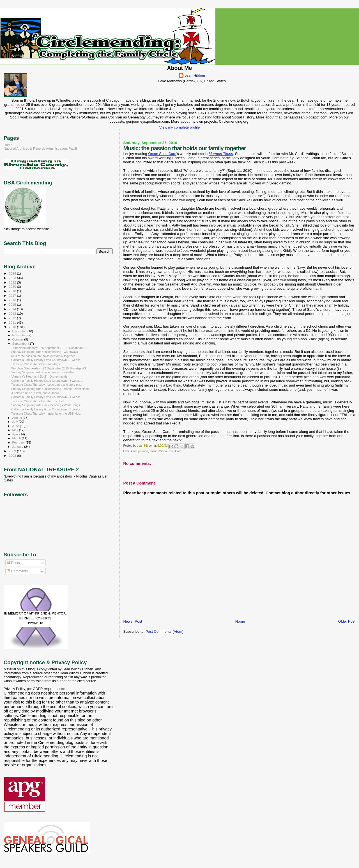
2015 (13, 304)
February (19, 442)
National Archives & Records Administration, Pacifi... (42, 148)
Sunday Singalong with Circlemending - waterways (45, 352)
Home (240, 621)
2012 (13, 318)
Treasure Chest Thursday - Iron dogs (35, 364)
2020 (13, 286)
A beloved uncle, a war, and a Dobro (35, 393)
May (16, 430)
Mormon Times (221, 154)
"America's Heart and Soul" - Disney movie (39, 376)
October (18, 339)
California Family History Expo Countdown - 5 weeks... (47, 409)
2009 (13, 451)
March (17, 438)
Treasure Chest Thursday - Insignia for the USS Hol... (46, 414)
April (16, 434)
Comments (17, 571)
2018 (13, 291)
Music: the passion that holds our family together (43, 356)
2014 (13, 309)
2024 (13, 273)
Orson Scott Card (162, 154)
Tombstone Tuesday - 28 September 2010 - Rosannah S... (50, 348)
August (18, 418)
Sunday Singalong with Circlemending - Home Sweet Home (50, 389)
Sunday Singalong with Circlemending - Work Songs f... (48, 405)
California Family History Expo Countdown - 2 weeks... (47, 360)
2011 (13, 322)
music (154, 451)
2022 (13, 282)
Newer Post (133, 621)
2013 (13, 313)
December (20, 331)
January (18, 447)
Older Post (347, 621)
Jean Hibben (195, 75)
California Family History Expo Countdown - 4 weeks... (47, 397)
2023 (13, 278)
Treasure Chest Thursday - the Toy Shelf (38, 401)
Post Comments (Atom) (164, 631)
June (16, 426)
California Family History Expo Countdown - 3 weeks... (47, 381)
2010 (13, 327)
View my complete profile (179, 127)
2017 (13, 295)
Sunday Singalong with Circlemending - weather (43, 372)
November (20, 335)
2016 (13, 300)
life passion (141, 451)
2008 (13, 455)
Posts (13, 563)
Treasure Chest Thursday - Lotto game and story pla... (47, 385)
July (16, 422)
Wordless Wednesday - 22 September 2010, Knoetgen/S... (50, 368)
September (20, 344)
